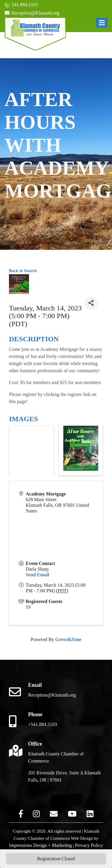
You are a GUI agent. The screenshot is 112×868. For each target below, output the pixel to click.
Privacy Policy (89, 845)
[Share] (91, 303)
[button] (102, 23)
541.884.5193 (21, 5)
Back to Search (23, 271)
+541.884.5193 (43, 724)
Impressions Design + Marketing (40, 845)
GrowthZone (68, 639)
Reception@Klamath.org (32, 13)
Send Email (37, 575)
